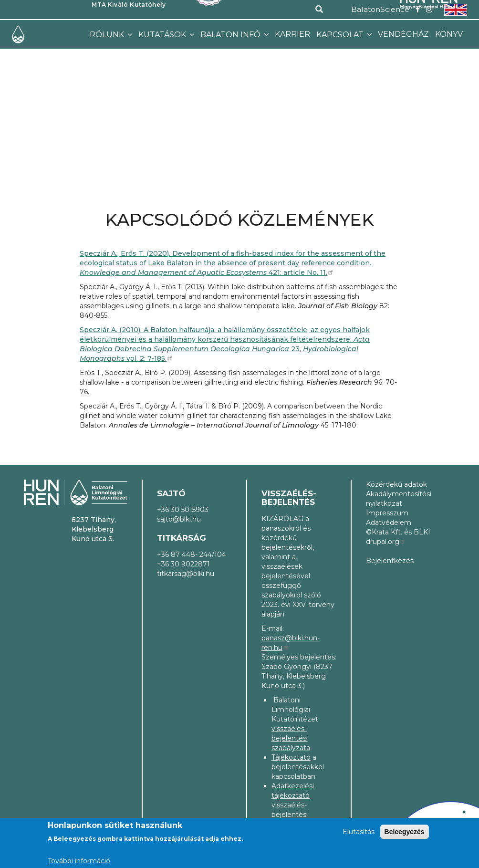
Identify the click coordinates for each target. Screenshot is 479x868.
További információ (79, 861)
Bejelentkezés (390, 561)
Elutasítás (359, 832)
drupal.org (386, 542)
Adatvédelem (389, 523)
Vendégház (403, 34)
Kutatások (163, 35)
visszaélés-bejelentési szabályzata (291, 738)
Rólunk (108, 35)
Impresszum (387, 513)
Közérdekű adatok (396, 484)
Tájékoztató (291, 757)
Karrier (292, 34)
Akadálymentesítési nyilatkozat (399, 499)
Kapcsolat (341, 35)
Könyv (449, 34)
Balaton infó (231, 35)
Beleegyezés (405, 832)
